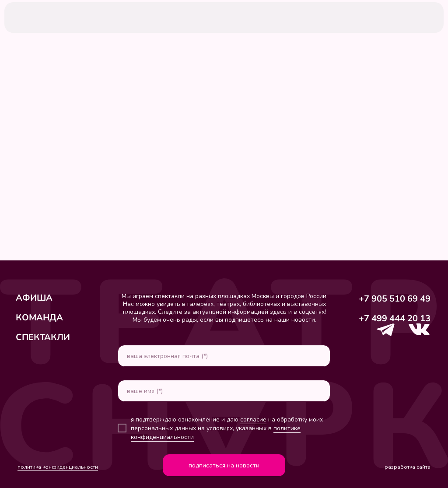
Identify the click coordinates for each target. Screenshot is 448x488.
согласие (253, 420)
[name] (224, 391)
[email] (224, 356)
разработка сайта (408, 467)
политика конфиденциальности (58, 467)
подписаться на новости (224, 465)
